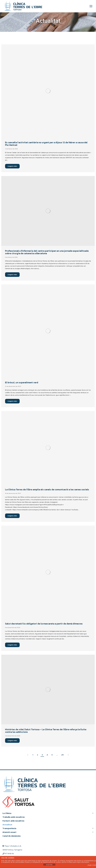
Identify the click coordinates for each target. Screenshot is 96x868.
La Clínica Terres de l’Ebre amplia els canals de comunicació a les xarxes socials (47, 489)
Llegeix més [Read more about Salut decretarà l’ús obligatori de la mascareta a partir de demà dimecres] (12, 645)
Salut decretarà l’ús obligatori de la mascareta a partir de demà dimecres (44, 624)
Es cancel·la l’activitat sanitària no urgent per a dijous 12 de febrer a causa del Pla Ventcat (46, 144)
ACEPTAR (49, 865)
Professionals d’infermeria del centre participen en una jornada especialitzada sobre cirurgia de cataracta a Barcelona (47, 252)
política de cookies (55, 862)
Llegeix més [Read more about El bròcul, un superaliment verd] (12, 401)
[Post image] (48, 91)
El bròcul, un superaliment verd (22, 382)
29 (62, 755)
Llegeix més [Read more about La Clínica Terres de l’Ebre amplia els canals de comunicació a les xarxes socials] (12, 516)
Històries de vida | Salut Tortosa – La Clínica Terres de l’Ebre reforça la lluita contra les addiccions (46, 731)
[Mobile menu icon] (91, 6)
